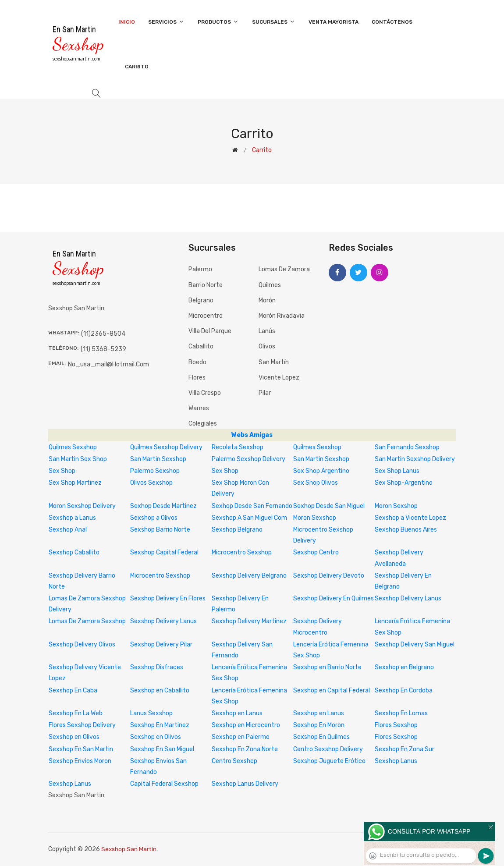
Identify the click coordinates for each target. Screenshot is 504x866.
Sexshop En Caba (73, 690)
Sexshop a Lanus (72, 518)
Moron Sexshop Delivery (82, 506)
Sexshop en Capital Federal (332, 690)
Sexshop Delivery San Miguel (415, 644)
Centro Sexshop (234, 761)
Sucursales (274, 22)
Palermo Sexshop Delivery (248, 459)
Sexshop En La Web (76, 713)
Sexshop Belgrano (237, 530)
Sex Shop (62, 471)
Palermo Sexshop (155, 471)
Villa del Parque (210, 331)
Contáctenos (392, 22)
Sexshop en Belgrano (404, 667)
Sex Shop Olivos (316, 483)
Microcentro (206, 316)
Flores (197, 378)
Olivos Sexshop (151, 483)
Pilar (265, 393)
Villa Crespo (205, 393)
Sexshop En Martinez (160, 725)
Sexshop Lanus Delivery (245, 784)
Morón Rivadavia (282, 316)
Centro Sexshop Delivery (328, 749)
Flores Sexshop (396, 725)
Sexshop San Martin (129, 849)
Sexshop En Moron (319, 725)
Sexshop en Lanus (237, 713)
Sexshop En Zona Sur (405, 749)
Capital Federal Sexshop (164, 784)
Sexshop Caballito (74, 552)
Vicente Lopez (279, 378)
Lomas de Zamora (284, 269)
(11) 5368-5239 (103, 349)
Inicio (127, 22)
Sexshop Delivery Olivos (82, 644)
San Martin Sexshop (158, 459)
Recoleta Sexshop (238, 447)
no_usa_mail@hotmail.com (108, 364)
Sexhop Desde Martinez (163, 506)
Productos (218, 22)
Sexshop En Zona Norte (245, 749)
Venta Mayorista (334, 22)
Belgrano (201, 300)
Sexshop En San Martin (81, 749)
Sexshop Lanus (396, 761)
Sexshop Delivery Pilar (161, 644)
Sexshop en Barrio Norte (327, 667)
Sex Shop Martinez (75, 483)
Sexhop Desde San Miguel (329, 506)
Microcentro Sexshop (242, 552)
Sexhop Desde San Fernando (252, 506)
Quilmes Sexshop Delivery (166, 447)
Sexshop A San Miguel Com (249, 518)
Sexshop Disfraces (157, 667)
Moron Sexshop (396, 506)
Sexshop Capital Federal (164, 552)
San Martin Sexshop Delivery (415, 459)
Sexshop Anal (68, 530)
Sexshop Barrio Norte (160, 530)
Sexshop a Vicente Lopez (410, 518)
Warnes (199, 408)
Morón (267, 300)
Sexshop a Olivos (154, 518)
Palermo (200, 269)
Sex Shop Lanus (397, 471)
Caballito (201, 346)
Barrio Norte (206, 285)
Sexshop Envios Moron (80, 761)
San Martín (274, 362)
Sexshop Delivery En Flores (168, 598)
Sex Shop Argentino (321, 471)
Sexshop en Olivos (74, 737)
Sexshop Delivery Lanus (408, 598)
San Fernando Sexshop (407, 447)
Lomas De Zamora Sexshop (87, 621)
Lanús (267, 331)
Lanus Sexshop (151, 713)
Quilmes (270, 285)
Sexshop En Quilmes (321, 737)
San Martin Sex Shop (78, 459)
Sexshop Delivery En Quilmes (334, 598)
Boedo (197, 362)
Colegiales (203, 424)
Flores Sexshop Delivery (82, 725)
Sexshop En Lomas (401, 713)
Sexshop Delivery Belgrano (249, 576)
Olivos (267, 346)
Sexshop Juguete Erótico (329, 761)
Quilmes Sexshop (73, 447)
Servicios (166, 22)
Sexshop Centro (316, 552)
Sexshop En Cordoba (404, 690)
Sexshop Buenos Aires (406, 530)
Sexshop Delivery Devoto (329, 576)
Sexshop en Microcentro (246, 725)
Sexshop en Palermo (241, 737)
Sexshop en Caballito (160, 690)
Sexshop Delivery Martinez (249, 621)
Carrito (137, 67)
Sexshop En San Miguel (162, 749)
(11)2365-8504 (103, 334)
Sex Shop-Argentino (404, 483)
